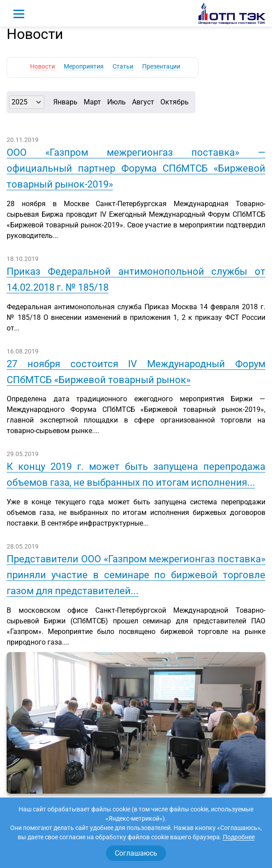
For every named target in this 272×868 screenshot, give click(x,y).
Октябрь (175, 102)
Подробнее (239, 837)
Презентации (161, 66)
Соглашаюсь (136, 853)
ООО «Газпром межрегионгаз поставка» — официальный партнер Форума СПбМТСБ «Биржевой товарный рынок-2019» (136, 168)
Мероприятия (84, 66)
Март (92, 102)
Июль (117, 102)
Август (143, 102)
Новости (43, 66)
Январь (65, 102)
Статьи (123, 66)
